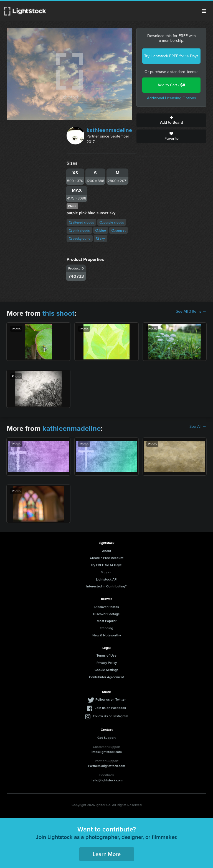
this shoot (59, 313)
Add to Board (171, 120)
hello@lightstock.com (107, 780)
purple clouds (112, 222)
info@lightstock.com (107, 752)
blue (101, 230)
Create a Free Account (107, 558)
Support (107, 572)
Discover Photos (107, 607)
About (107, 551)
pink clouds (79, 230)
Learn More (107, 854)
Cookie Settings (106, 670)
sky (100, 238)
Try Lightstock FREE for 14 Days (171, 56)
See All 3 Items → (191, 312)
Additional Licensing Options (172, 98)
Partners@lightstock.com (107, 766)
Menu (204, 11)
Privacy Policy (107, 663)
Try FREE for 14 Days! (106, 565)
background (80, 238)
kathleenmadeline (109, 130)
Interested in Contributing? (106, 586)
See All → (198, 427)
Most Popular (107, 621)
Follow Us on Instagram (111, 716)
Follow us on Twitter (111, 699)
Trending (106, 628)
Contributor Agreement (106, 677)
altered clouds (81, 222)
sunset (119, 230)
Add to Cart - (171, 85)
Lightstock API (107, 579)
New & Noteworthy (107, 635)
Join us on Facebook (110, 708)
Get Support (106, 738)
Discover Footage (106, 614)
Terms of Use (106, 655)
